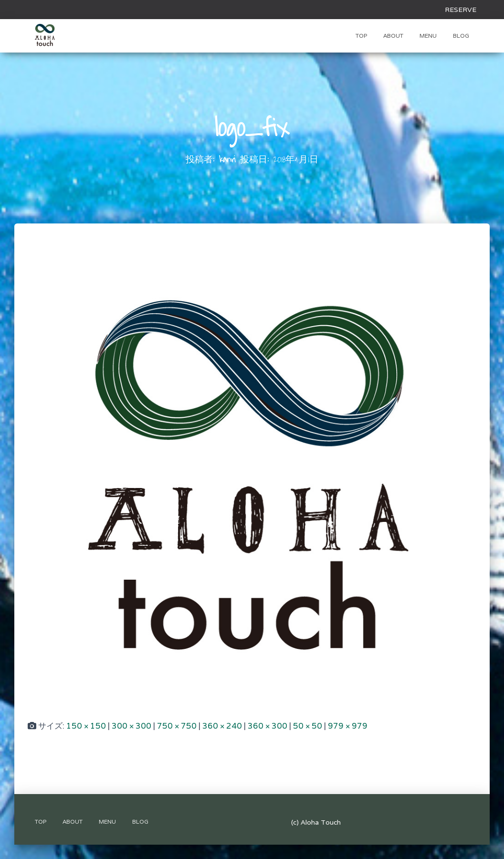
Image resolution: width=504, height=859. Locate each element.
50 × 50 (308, 726)
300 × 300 (131, 726)
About (393, 36)
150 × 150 (86, 726)
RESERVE (461, 10)
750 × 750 (177, 726)
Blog (461, 36)
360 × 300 (268, 726)
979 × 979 (348, 726)
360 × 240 (222, 726)
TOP (361, 36)
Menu (428, 36)
